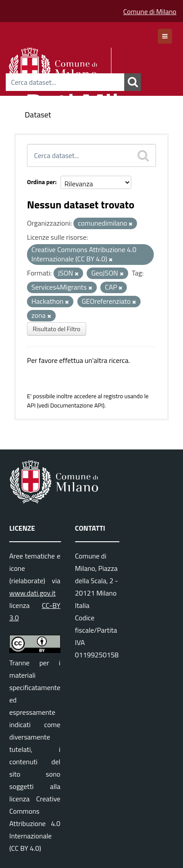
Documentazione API (76, 405)
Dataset (38, 115)
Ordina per (41, 182)
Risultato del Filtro (57, 329)
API (31, 405)
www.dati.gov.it (32, 593)
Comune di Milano (150, 11)
